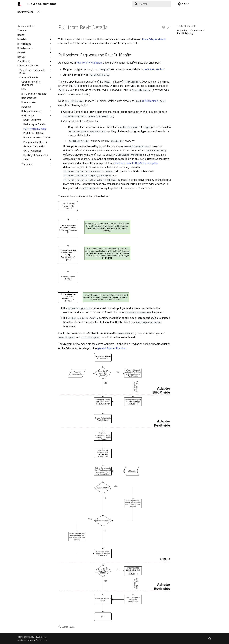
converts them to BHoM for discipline (137, 163)
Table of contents (187, 26)
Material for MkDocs (37, 640)
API (39, 12)
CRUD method (150, 101)
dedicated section (154, 69)
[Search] (152, 4)
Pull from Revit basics (89, 63)
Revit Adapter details (154, 39)
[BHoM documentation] (19, 4)
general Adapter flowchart (112, 348)
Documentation (25, 12)
